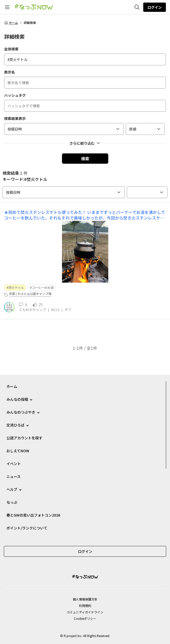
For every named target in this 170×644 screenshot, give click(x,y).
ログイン (155, 7)
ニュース (14, 476)
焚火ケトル (16, 287)
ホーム (11, 23)
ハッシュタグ (15, 95)
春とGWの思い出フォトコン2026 (33, 515)
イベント (14, 464)
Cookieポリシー (85, 618)
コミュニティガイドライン (85, 612)
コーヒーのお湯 (43, 287)
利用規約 (85, 606)
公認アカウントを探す (24, 438)
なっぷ (12, 502)
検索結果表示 (15, 118)
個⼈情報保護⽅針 (85, 599)
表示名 (10, 72)
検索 (85, 159)
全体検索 (11, 49)
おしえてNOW (18, 451)
